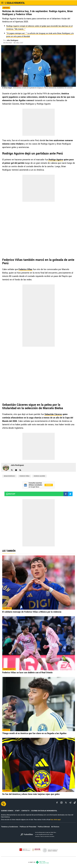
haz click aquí (56, 820)
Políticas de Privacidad (28, 827)
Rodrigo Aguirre (39, 476)
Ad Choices (55, 827)
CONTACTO (25, 811)
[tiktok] (75, 803)
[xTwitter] (66, 803)
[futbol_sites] (27, 835)
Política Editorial (44, 827)
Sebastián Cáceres (53, 414)
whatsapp (11, 494)
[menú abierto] (2, 3)
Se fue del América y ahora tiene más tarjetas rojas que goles (31, 794)
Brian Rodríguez (9, 476)
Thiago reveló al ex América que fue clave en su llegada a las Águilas (34, 733)
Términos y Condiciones (10, 827)
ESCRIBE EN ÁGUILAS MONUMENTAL (44, 811)
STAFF (17, 811)
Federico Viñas (25, 269)
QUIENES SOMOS (7, 811)
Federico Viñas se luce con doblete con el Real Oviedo (27, 673)
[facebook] (57, 803)
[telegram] (70, 803)
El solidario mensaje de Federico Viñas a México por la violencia (32, 612)
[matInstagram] (61, 803)
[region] (39, 122)
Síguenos (49, 485)
